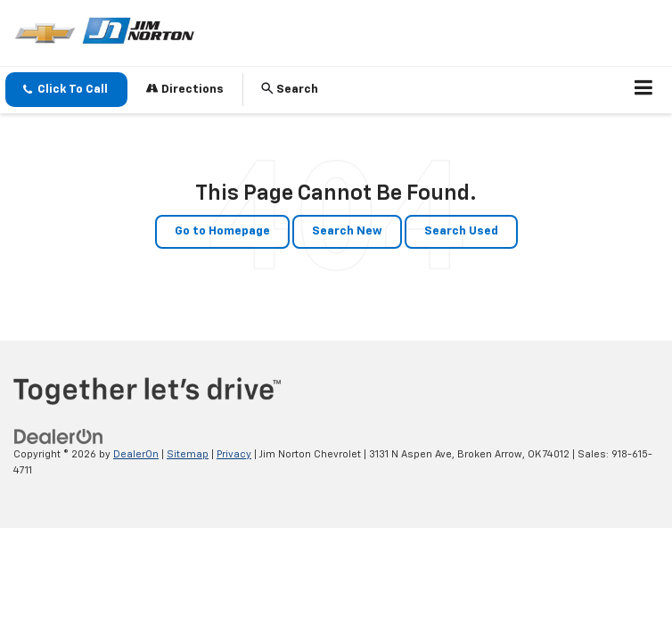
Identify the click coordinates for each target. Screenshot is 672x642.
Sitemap (188, 454)
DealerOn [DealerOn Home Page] (136, 454)
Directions (185, 89)
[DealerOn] (59, 436)
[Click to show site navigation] (644, 90)
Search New (347, 231)
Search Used (461, 231)
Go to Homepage (222, 231)
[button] (66, 90)
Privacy (234, 454)
